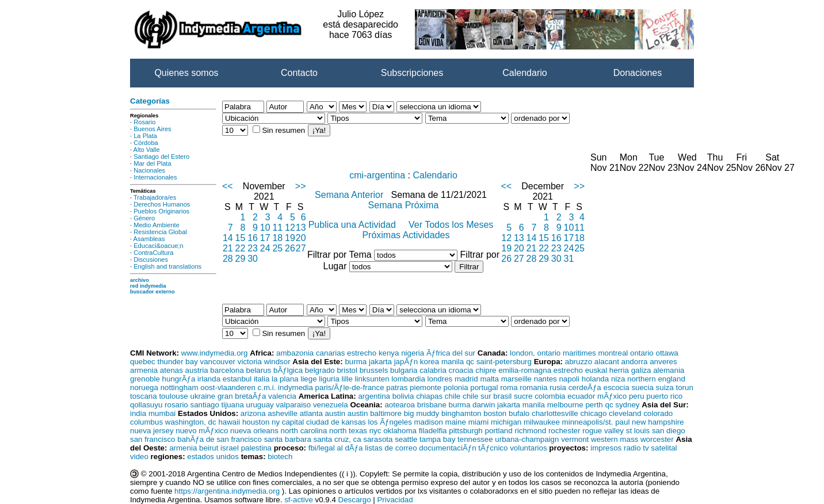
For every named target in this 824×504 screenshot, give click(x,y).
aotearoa (400, 405)
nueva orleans (254, 431)
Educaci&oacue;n (158, 246)
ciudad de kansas (336, 422)
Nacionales (149, 170)
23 (253, 248)
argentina (374, 396)
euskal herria (607, 370)
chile (453, 396)
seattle (406, 439)
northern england (656, 379)
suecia (642, 387)
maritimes (579, 353)
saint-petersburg (504, 362)
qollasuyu (146, 405)
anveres (663, 362)
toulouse (173, 396)
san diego (669, 431)
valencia (282, 396)
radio (632, 448)
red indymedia (148, 286)
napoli (569, 379)
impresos (606, 448)
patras (397, 387)
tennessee (475, 439)
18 (277, 238)
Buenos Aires (152, 129)
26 (290, 248)
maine (456, 422)
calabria (433, 370)
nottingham (180, 387)
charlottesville (555, 413)
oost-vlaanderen (228, 387)
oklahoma (400, 431)
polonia (456, 387)
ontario (642, 353)
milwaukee (542, 422)
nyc (375, 431)
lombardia (408, 379)
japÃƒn (406, 362)
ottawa (667, 353)
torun (684, 387)
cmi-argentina (377, 175)
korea (430, 362)
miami (479, 422)
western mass (615, 439)
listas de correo (391, 448)
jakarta (380, 362)
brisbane (432, 405)
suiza (665, 387)
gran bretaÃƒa (242, 396)
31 (569, 259)
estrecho (362, 353)
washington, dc (191, 422)
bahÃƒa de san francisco (220, 439)
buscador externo (152, 292)
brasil (502, 396)
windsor (277, 362)
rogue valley (603, 431)
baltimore (386, 413)
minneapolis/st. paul (596, 422)
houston (256, 422)
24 (265, 248)
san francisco (153, 439)
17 (265, 238)
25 (277, 248)
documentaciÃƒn (447, 448)
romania (533, 387)
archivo (140, 280)
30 (253, 259)
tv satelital (660, 448)
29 (241, 259)
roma (509, 387)
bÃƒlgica (288, 370)
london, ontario (535, 353)
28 (228, 259)
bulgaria (404, 370)
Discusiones (151, 259)
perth (594, 405)
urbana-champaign (527, 439)
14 (228, 238)
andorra (635, 362)
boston (495, 413)
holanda (595, 379)
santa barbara (288, 439)
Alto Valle (147, 150)
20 (301, 238)
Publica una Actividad (354, 225)
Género (144, 218)
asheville (283, 413)
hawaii (229, 422)
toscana (144, 396)
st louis (638, 431)
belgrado (320, 370)
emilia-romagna (525, 370)
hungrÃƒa (179, 379)
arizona (253, 413)
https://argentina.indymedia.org (227, 491)
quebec (143, 362)
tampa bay (437, 439)
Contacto (299, 73)
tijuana (233, 405)
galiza (641, 370)
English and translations (167, 266)
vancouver (218, 362)
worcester (657, 439)
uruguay (260, 405)
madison (429, 422)
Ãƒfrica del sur (451, 353)
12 (290, 228)
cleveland (625, 413)
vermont (575, 439)
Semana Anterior (350, 195)
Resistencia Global (160, 232)
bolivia (403, 396)
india (138, 413)
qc (470, 362)
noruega (144, 387)
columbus (146, 422)
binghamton (461, 413)
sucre (523, 396)
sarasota (378, 439)
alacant (607, 362)
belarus (259, 370)
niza (618, 379)
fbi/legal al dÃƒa (336, 448)
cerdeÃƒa (585, 387)
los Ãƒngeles (390, 422)
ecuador (581, 396)
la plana (285, 379)
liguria (329, 379)
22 (241, 248)
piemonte (426, 387)
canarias (330, 353)
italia (262, 379)
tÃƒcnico (493, 448)
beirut (209, 448)
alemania (669, 370)
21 (228, 248)
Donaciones (638, 73)
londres (440, 379)
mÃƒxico (612, 396)
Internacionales (155, 177)
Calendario (524, 73)
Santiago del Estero (161, 156)
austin (335, 413)
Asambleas (149, 239)
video (139, 457)
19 (290, 238)
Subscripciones (412, 73)
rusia (558, 387)
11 (277, 228)
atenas (171, 370)
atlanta (311, 413)
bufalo (519, 413)
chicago (593, 413)
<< (228, 186)
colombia (550, 396)
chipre (486, 370)
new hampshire (658, 422)
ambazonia (295, 353)
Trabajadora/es (155, 197)
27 (301, 248)
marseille (516, 379)
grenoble (145, 379)
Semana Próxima (404, 205)
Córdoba (146, 143)
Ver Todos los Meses (452, 225)
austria (197, 370)
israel (230, 448)
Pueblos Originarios (161, 211)
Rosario (144, 122)
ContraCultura (153, 253)
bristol (347, 370)
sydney (627, 405)
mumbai (162, 413)
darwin (484, 405)
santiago (204, 405)
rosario (176, 405)
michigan (506, 422)
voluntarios (528, 448)
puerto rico (664, 396)
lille (347, 379)
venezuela (331, 405)
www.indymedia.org (215, 353)
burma (356, 362)
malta (489, 379)
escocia (616, 387)
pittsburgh (466, 431)
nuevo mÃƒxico (202, 431)
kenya (389, 353)
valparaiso (293, 405)
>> (301, 186)
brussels (374, 370)
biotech (280, 457)
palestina (256, 448)
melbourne (565, 405)
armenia (144, 370)
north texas (348, 431)
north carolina (304, 431)
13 (301, 228)
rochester (564, 431)
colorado (658, 413)
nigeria (413, 353)
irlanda (209, 379)
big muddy (422, 413)
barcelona (227, 370)
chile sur (477, 396)
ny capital (288, 422)
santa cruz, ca (337, 439)
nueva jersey (152, 431)
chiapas (429, 396)
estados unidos (213, 457)
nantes (545, 379)
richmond (530, 431)
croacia (461, 370)
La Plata (145, 136)
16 (253, 238)
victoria (250, 362)
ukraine (203, 396)
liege (308, 379)
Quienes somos (186, 73)
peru (637, 396)
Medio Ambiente (157, 225)
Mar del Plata (152, 163)
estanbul (237, 379)
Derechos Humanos (162, 204)
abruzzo (579, 362)
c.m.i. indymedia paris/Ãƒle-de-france (321, 387)
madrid (466, 379)
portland (498, 431)
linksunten (372, 379)
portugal (484, 387)
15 (241, 238)
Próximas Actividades (406, 235)
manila (453, 362)
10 (265, 228)
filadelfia (433, 431)
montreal (613, 353)
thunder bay (177, 362)
